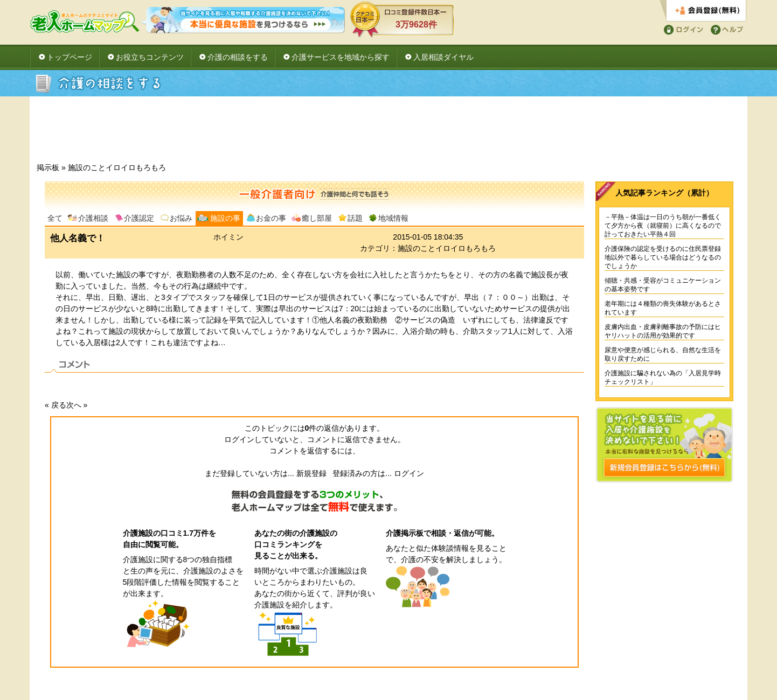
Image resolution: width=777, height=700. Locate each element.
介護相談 (93, 218)
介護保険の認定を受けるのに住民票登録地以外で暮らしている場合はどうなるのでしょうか (663, 257)
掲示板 (48, 167)
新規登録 (311, 473)
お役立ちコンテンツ (150, 57)
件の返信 (322, 428)
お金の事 (271, 218)
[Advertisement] (388, 132)
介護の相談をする (238, 57)
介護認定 (139, 218)
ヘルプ (725, 29)
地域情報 (393, 218)
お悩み (181, 218)
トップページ (70, 57)
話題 (355, 218)
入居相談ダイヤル (443, 57)
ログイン (682, 29)
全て (55, 218)
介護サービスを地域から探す (341, 57)
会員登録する (703, 11)
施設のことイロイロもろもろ (117, 167)
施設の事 (225, 218)
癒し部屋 (317, 218)
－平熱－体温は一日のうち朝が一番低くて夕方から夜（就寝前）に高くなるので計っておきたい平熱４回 (663, 226)
